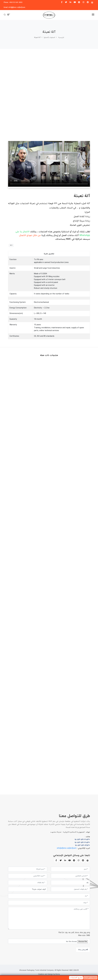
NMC (71, 970)
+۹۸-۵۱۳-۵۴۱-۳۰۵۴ (82, 843)
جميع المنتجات (76, 978)
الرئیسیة (61, 37)
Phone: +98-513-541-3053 (13, 2)
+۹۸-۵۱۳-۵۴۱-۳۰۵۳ (82, 840)
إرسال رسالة (83, 950)
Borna (58, 974)
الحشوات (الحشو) (49, 37)
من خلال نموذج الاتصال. (30, 235)
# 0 (11, 245)
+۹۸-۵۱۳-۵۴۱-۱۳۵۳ (82, 845)
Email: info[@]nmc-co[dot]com (14, 7)
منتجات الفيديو (90, 978)
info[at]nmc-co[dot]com (67, 848)
